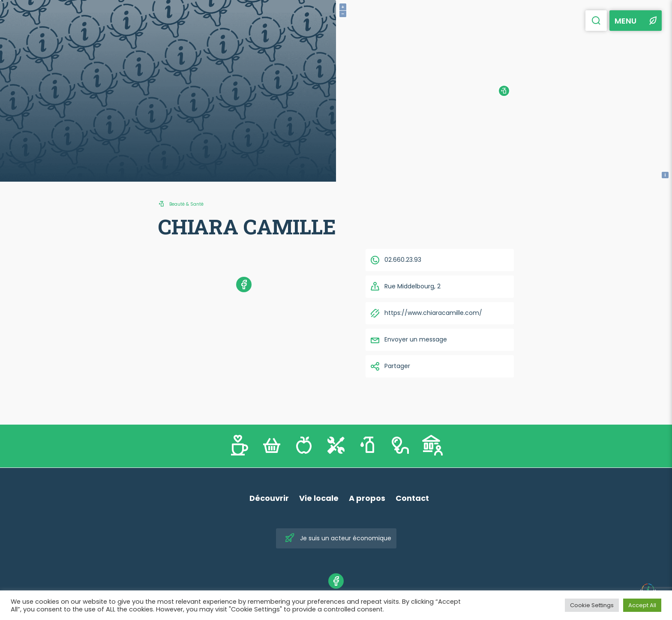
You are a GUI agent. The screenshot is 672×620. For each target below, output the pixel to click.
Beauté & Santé (186, 204)
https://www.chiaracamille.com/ (426, 313)
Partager (390, 366)
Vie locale (319, 498)
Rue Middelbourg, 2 (405, 287)
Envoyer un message (408, 340)
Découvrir (269, 498)
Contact (412, 498)
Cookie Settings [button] (592, 605)
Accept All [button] (642, 605)
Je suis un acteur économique (338, 538)
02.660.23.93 (396, 260)
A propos (367, 498)
